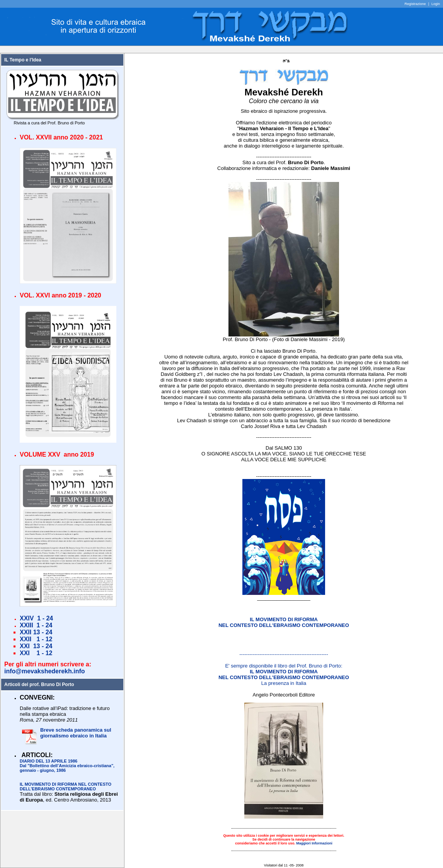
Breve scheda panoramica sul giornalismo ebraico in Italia (76, 733)
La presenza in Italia (284, 677)
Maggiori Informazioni (314, 843)
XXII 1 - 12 (36, 639)
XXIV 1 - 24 (36, 618)
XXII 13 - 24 (36, 632)
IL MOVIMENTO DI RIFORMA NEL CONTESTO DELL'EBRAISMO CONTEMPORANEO (66, 786)
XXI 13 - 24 (36, 646)
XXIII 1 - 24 (36, 625)
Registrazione (415, 4)
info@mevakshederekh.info (45, 671)
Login (436, 4)
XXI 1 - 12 (36, 653)
